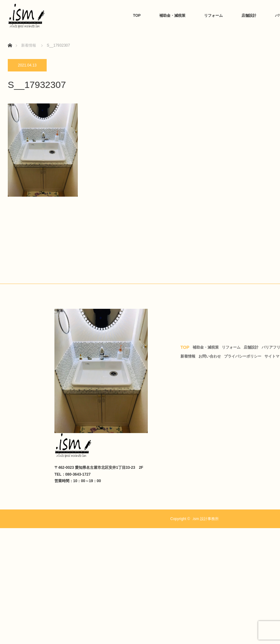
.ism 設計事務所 (205, 519)
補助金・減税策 (172, 16)
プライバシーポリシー (243, 356)
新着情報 (188, 356)
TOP (137, 16)
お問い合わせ (210, 356)
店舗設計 (249, 16)
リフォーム (213, 16)
